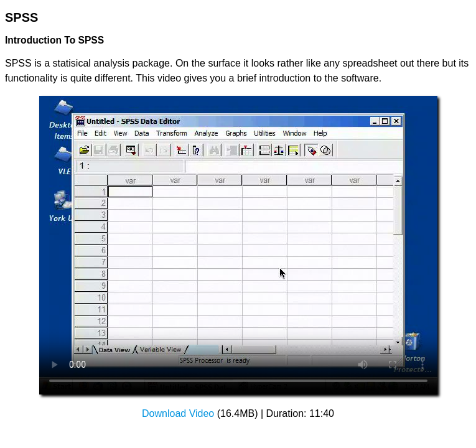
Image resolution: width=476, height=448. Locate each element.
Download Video (178, 413)
